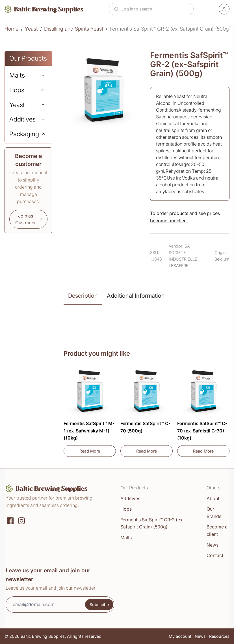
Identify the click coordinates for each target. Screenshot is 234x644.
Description (83, 296)
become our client (169, 221)
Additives (130, 498)
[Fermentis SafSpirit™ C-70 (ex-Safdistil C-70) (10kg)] (203, 392)
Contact (215, 555)
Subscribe (99, 604)
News (213, 545)
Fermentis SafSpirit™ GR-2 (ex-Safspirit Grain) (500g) (152, 523)
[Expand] (43, 75)
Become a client (217, 530)
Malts (126, 538)
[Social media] (10, 520)
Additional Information (136, 296)
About (213, 498)
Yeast (31, 29)
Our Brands (214, 513)
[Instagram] (21, 520)
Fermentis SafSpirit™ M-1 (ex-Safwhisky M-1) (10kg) (89, 431)
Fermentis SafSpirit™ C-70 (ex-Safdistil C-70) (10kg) (202, 431)
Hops (126, 509)
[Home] (44, 9)
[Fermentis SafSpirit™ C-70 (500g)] (147, 392)
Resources (219, 636)
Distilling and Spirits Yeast (74, 29)
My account (180, 636)
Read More (98, 453)
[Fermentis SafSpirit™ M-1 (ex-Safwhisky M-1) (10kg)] (90, 392)
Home (11, 29)
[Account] (224, 9)
